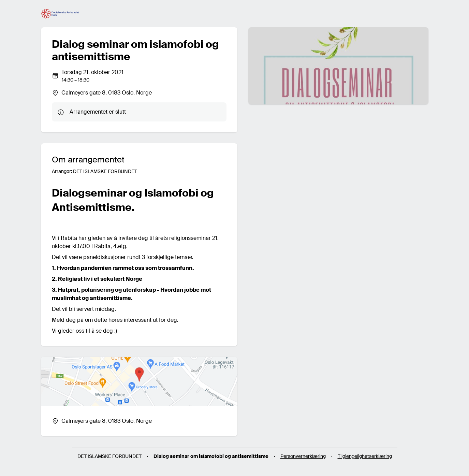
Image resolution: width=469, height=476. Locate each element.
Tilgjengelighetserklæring (365, 456)
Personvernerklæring (303, 456)
